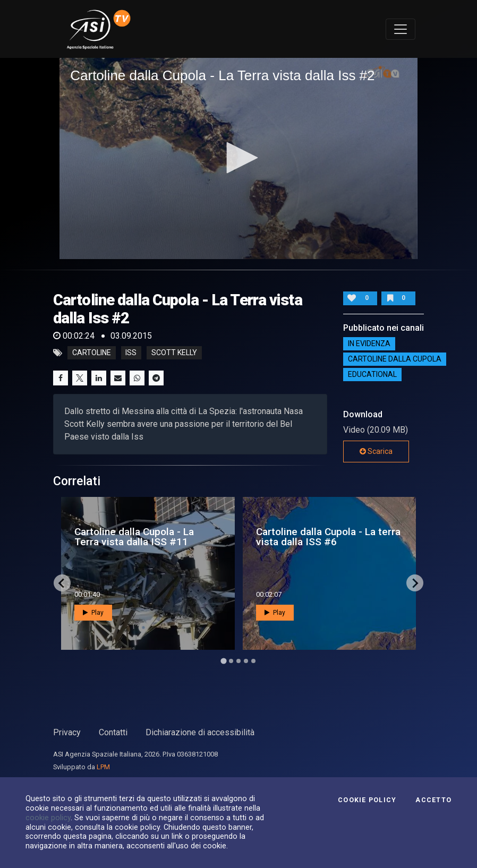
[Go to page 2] (231, 661)
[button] (238, 158)
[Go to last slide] (62, 583)
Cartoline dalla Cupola (395, 359)
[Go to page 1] (223, 661)
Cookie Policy (367, 800)
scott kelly (174, 353)
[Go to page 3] (238, 661)
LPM (103, 767)
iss (131, 353)
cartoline (92, 353)
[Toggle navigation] (401, 29)
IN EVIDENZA (369, 344)
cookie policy (48, 818)
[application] (238, 158)
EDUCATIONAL (372, 375)
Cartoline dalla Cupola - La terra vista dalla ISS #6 (328, 537)
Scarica (376, 451)
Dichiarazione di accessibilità (200, 732)
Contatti (113, 732)
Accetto (433, 800)
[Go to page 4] (246, 661)
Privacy (67, 732)
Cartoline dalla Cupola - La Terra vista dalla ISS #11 (134, 537)
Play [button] (93, 613)
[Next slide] (415, 583)
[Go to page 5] (253, 661)
